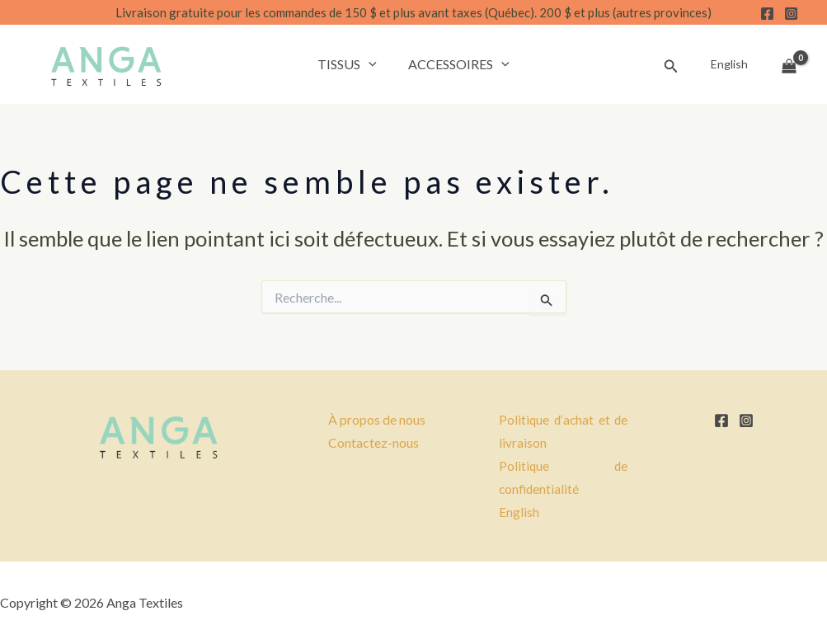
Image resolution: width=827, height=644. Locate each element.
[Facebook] (767, 14)
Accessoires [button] (456, 64)
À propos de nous (377, 419)
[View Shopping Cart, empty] (789, 64)
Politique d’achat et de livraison (564, 431)
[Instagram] (791, 14)
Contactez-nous (374, 442)
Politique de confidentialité (564, 477)
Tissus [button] (350, 64)
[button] (371, 64)
